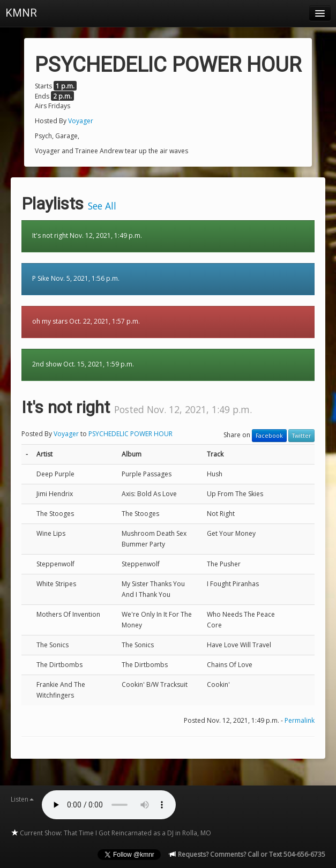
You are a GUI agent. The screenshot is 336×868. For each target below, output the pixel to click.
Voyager (81, 121)
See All (102, 206)
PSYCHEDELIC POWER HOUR (130, 434)
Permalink (300, 720)
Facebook (269, 436)
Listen (22, 799)
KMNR (21, 13)
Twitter (301, 436)
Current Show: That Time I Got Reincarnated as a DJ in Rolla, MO (111, 833)
